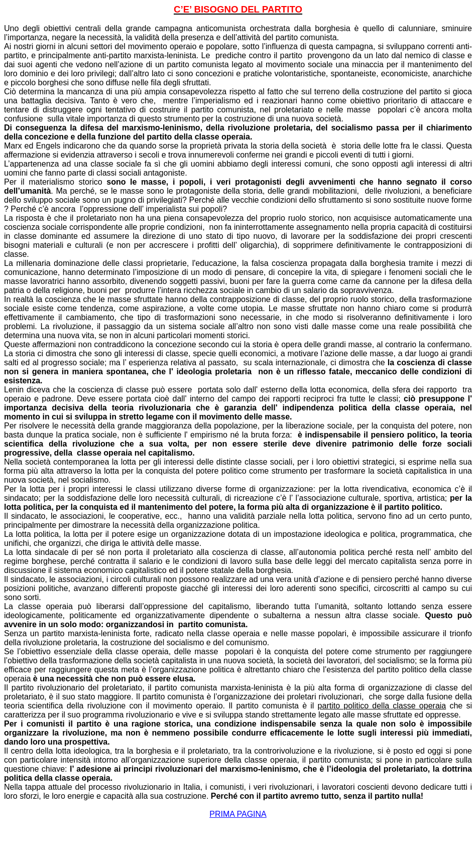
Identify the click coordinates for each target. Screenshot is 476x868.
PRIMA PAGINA (238, 814)
